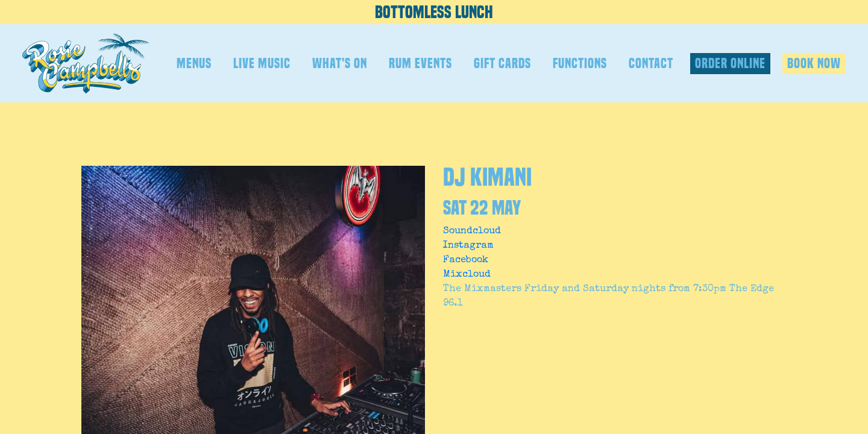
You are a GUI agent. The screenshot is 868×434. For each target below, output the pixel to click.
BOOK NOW (814, 63)
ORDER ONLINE (730, 63)
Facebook (466, 260)
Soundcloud (472, 231)
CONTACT (651, 63)
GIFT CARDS (502, 63)
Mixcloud (467, 275)
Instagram (468, 246)
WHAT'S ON (340, 63)
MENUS (194, 63)
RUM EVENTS (420, 63)
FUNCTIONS (580, 63)
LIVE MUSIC (262, 63)
